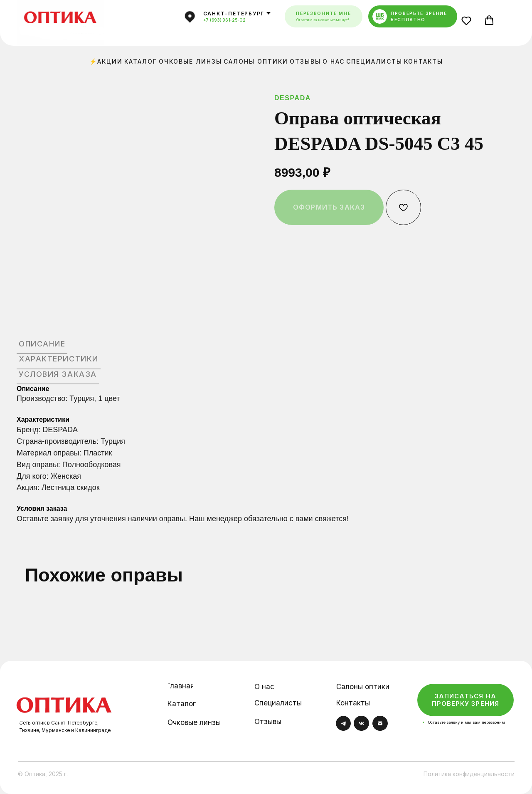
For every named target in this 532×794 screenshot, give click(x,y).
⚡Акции (106, 61)
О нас (334, 61)
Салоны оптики (256, 61)
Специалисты (374, 61)
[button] (469, 23)
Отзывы (305, 61)
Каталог (141, 61)
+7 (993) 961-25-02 (224, 20)
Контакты (424, 61)
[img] (64, 699)
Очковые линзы (190, 61)
